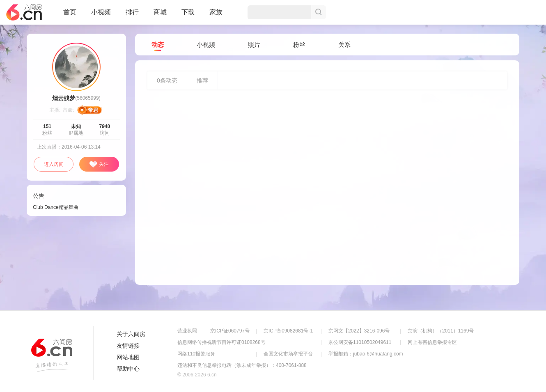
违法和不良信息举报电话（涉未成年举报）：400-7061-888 (242, 365)
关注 (99, 165)
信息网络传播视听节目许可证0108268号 (221, 342)
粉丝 (299, 45)
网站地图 (128, 357)
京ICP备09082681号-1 (288, 331)
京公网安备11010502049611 (360, 342)
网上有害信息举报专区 (432, 342)
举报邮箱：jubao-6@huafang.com (366, 354)
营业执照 (187, 331)
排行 (132, 12)
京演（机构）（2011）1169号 (441, 331)
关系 (344, 45)
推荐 (202, 80)
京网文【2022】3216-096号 (359, 331)
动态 (158, 45)
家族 (216, 16)
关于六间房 (131, 334)
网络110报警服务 (196, 354)
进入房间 (54, 164)
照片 (254, 45)
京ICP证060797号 (230, 331)
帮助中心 (128, 369)
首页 (70, 16)
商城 (160, 16)
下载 (188, 12)
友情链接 (128, 346)
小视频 (101, 16)
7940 (105, 126)
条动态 (167, 80)
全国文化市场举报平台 (288, 354)
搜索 (319, 12)
